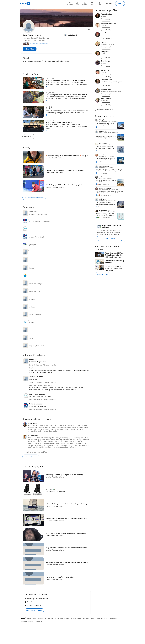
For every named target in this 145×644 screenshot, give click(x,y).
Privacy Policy (59, 618)
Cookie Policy (86, 618)
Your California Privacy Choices (73, 618)
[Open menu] (89, 29)
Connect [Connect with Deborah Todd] (106, 95)
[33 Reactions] (99, 195)
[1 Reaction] (97, 151)
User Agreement (50, 618)
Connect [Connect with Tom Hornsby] (106, 67)
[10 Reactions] (97, 127)
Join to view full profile (34, 610)
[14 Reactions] (97, 162)
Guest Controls (114, 618)
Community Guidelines (27, 621)
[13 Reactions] (97, 206)
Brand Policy (105, 618)
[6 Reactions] (97, 173)
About (34, 618)
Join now (109, 4)
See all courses (103, 275)
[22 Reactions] (98, 184)
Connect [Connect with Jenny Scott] (106, 57)
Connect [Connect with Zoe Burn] (106, 48)
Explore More (110, 238)
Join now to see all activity (34, 198)
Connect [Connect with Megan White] (106, 104)
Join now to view (31, 457)
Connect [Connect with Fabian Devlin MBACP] (106, 29)
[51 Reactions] (99, 218)
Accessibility (40, 618)
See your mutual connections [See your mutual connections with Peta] (39, 44)
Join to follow (30, 49)
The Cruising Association (38, 406)
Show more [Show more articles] (29, 136)
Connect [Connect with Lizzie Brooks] (106, 39)
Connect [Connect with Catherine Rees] (106, 85)
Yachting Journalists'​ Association (40, 396)
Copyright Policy (95, 618)
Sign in (120, 4)
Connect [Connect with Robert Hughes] (106, 20)
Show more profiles (104, 109)
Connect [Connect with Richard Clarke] (106, 76)
